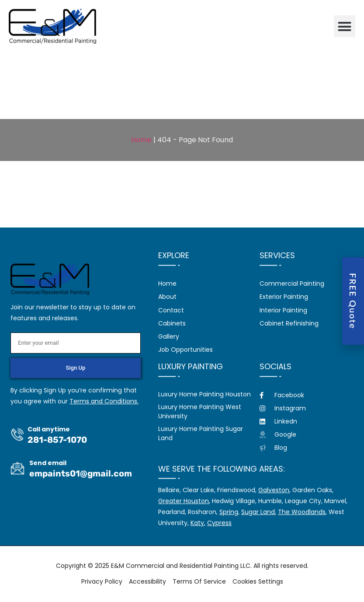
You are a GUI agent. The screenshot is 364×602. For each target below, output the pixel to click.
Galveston (274, 490)
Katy (197, 523)
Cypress (219, 523)
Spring (229, 512)
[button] (345, 26)
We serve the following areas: (222, 469)
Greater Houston (184, 501)
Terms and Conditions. (104, 401)
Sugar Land (258, 512)
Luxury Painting (191, 366)
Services (277, 255)
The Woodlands (302, 512)
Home (141, 140)
